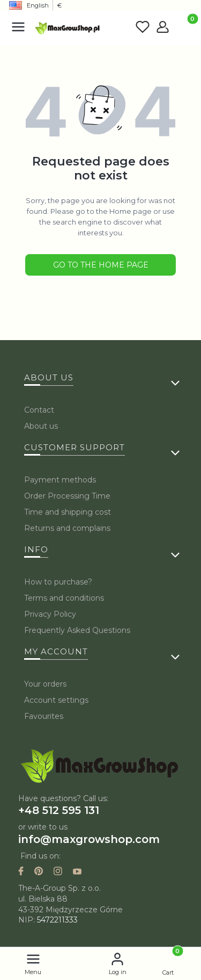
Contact (39, 410)
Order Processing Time (67, 496)
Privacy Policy (50, 614)
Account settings (56, 700)
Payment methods (60, 480)
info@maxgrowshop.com (89, 839)
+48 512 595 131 (59, 810)
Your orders (45, 684)
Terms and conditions (64, 598)
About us (41, 426)
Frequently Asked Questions (77, 630)
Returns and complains (67, 528)
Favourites (44, 716)
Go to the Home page (101, 265)
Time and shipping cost (68, 512)
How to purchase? (58, 582)
